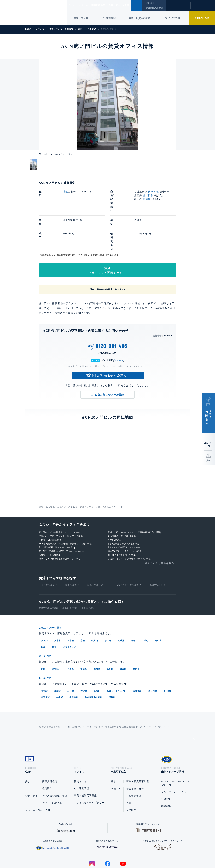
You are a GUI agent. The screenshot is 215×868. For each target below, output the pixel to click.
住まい (74, 5)
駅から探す (47, 647)
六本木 (57, 609)
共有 (208, 461)
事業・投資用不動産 (140, 18)
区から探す (71, 554)
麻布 (133, 609)
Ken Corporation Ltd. (34, 13)
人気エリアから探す (53, 597)
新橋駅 (147, 199)
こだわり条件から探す (127, 554)
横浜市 (136, 637)
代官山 (95, 609)
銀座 (43, 616)
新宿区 (97, 637)
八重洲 (121, 609)
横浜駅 (112, 665)
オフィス (88, 5)
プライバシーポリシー (102, 854)
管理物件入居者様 (154, 8)
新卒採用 (166, 769)
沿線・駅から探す (96, 554)
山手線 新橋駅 (88, 578)
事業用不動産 (106, 5)
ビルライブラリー (173, 18)
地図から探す (156, 554)
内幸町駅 (154, 192)
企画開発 (131, 779)
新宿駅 (97, 659)
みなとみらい (69, 616)
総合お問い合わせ (73, 854)
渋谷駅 (84, 659)
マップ (120, 330)
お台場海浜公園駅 (93, 665)
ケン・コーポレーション (175, 761)
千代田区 (69, 637)
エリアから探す (47, 554)
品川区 (110, 637)
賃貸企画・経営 (135, 758)
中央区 (84, 637)
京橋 (83, 609)
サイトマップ (145, 854)
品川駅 (71, 659)
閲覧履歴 (178, 8)
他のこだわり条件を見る (159, 533)
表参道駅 (137, 659)
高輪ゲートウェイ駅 (116, 659)
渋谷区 (55, 637)
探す (28, 751)
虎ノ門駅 (148, 195)
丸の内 (158, 609)
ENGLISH (150, 3)
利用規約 (126, 854)
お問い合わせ (202, 18)
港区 (65, 192)
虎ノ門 (44, 609)
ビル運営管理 (108, 18)
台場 (54, 616)
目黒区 (123, 637)
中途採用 (166, 776)
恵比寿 (108, 609)
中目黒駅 (168, 659)
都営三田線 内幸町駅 (48, 578)
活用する (116, 758)
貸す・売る (32, 765)
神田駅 (60, 665)
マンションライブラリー (39, 780)
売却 (129, 772)
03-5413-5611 (108, 323)
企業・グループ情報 (129, 5)
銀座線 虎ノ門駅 (70, 578)
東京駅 (44, 659)
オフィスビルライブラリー (89, 772)
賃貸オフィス (82, 751)
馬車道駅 (45, 665)
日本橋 (71, 609)
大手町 (145, 609)
